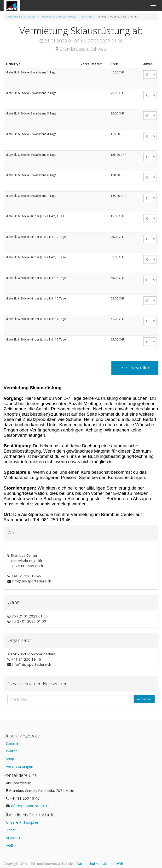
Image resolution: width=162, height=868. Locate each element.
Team (11, 830)
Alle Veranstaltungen (22, 17)
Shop (10, 759)
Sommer (13, 743)
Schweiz (87, 17)
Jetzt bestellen (135, 368)
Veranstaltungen (20, 766)
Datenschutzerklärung (95, 863)
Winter (12, 751)
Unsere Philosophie (22, 822)
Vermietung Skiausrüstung (59, 17)
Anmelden (144, 699)
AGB (10, 845)
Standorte (14, 838)
